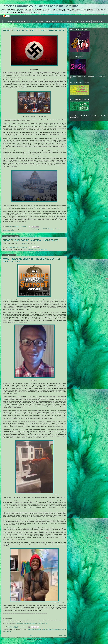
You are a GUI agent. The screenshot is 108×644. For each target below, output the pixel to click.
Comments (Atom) (38, 639)
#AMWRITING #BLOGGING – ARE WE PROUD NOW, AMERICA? (34, 30)
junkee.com (52, 379)
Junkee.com (57, 495)
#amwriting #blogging (98, 21)
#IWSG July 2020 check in (34, 629)
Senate (4, 231)
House (61, 229)
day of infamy (56, 229)
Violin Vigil (9, 631)
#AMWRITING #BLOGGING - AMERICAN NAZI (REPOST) (30, 240)
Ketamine (59, 629)
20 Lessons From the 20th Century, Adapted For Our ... (17, 21)
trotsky (8, 231)
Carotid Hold (45, 629)
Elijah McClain (52, 629)
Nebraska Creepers (85, 21)
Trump (12, 231)
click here (24, 243)
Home (31, 635)
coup (51, 229)
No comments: (24, 247)
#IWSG (76, 21)
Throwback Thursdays (38, 21)
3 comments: (24, 227)
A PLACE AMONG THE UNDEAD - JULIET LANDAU (59, 21)
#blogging (36, 229)
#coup (41, 229)
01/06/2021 (46, 229)
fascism (41, 249)
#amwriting (31, 229)
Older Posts (62, 635)
